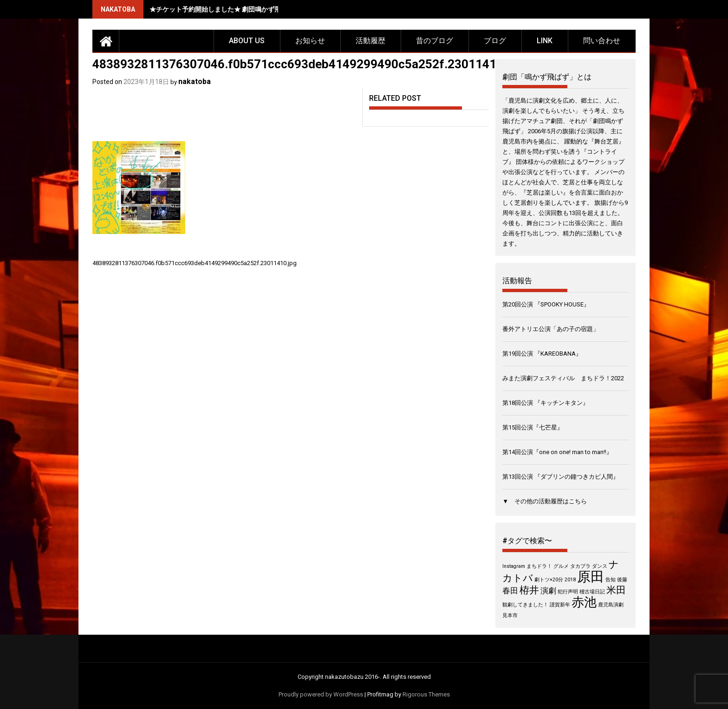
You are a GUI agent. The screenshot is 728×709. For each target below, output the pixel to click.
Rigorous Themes (426, 694)
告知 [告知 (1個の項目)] (611, 580)
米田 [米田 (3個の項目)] (616, 590)
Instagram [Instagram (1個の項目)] (514, 566)
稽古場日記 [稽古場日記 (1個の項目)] (592, 592)
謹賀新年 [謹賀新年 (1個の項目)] (560, 605)
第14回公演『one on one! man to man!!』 (557, 452)
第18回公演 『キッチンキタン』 (546, 403)
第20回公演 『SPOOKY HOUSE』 (546, 304)
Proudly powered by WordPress (321, 694)
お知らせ (310, 41)
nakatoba (195, 81)
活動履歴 (370, 41)
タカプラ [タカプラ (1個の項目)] (580, 566)
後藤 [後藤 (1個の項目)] (622, 580)
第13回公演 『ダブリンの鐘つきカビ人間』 (561, 477)
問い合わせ (602, 41)
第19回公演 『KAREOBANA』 (542, 354)
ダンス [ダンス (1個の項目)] (600, 566)
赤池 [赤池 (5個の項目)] (584, 602)
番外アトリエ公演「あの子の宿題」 (551, 329)
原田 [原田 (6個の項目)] (591, 577)
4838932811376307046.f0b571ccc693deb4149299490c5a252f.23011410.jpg (195, 263)
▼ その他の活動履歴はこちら (545, 501)
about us (247, 41)
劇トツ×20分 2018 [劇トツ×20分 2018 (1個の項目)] (555, 580)
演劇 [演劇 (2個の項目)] (548, 591)
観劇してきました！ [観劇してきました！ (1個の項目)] (525, 605)
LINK (545, 41)
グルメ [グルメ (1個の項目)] (561, 566)
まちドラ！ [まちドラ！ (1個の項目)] (539, 566)
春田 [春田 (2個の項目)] (510, 591)
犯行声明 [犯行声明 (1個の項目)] (568, 592)
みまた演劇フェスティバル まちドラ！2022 (563, 378)
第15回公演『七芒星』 (533, 427)
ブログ (495, 41)
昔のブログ (435, 41)
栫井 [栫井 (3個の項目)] (529, 590)
